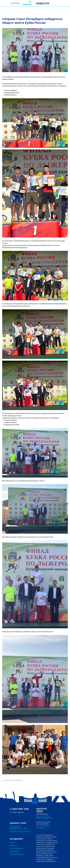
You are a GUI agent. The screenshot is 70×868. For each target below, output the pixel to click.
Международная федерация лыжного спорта (19, 827)
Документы (13, 845)
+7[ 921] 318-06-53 (45, 826)
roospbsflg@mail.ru (47, 818)
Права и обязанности (16, 848)
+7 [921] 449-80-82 (45, 816)
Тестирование (14, 851)
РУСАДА (12, 842)
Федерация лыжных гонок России (20, 831)
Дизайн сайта (14, 861)
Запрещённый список (17, 854)
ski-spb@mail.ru (41, 828)
